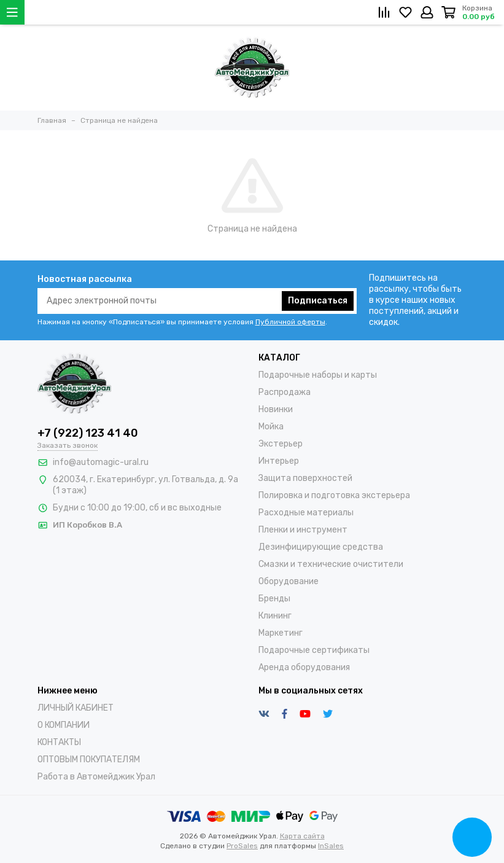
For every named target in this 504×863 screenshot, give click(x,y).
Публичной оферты (290, 322)
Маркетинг (281, 633)
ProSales (242, 846)
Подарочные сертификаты (314, 650)
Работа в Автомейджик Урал (96, 777)
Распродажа (285, 392)
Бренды (274, 599)
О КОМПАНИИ (64, 725)
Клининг (275, 616)
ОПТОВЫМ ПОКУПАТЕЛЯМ (89, 760)
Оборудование (289, 581)
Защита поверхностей (305, 478)
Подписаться (318, 301)
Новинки (276, 409)
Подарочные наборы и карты (318, 375)
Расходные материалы (306, 513)
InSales (331, 846)
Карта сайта (302, 836)
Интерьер (279, 461)
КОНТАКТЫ (59, 742)
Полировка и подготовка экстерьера (334, 495)
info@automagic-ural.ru (101, 462)
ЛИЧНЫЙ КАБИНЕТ (76, 708)
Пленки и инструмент (303, 530)
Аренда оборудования (304, 667)
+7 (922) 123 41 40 (88, 433)
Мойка (271, 427)
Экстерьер (281, 444)
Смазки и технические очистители (331, 564)
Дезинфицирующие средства (321, 547)
